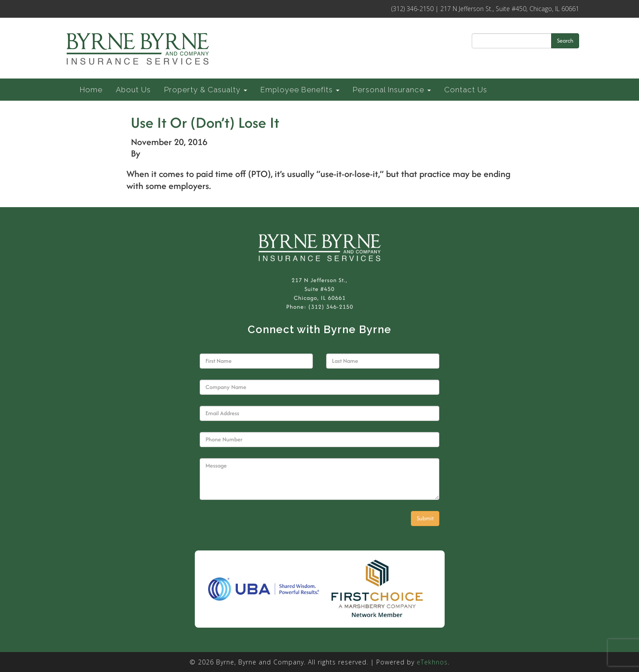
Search (565, 41)
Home (91, 90)
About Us (133, 90)
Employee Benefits (300, 90)
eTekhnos (432, 662)
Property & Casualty (206, 90)
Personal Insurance (392, 90)
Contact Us (466, 90)
